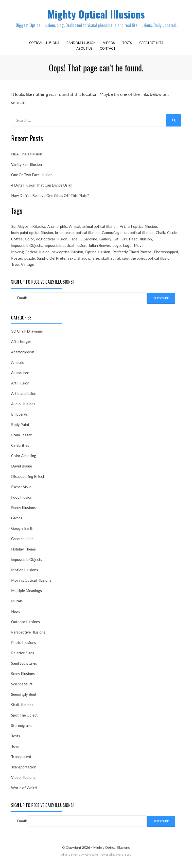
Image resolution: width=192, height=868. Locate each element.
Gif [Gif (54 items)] (116, 241)
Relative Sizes (23, 656)
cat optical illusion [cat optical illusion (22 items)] (139, 234)
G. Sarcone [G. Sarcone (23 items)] (88, 241)
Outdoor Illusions (26, 625)
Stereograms (22, 729)
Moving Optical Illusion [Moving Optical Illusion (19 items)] (30, 254)
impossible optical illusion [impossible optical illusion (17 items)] (65, 248)
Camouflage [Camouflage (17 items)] (112, 234)
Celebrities (20, 449)
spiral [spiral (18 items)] (115, 261)
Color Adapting (24, 459)
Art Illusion (20, 386)
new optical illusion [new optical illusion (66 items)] (67, 254)
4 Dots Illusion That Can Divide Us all (42, 187)
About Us (84, 50)
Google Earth (22, 532)
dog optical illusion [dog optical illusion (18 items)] (52, 241)
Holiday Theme (23, 552)
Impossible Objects (27, 563)
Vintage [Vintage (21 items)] (27, 268)
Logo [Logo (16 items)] (127, 248)
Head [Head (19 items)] (133, 241)
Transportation (24, 770)
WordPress (123, 858)
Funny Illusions (23, 511)
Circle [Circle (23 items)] (172, 234)
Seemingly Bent (24, 698)
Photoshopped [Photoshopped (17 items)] (166, 254)
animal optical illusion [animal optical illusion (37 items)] (100, 228)
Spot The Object (24, 719)
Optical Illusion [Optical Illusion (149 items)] (98, 254)
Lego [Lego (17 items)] (117, 248)
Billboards (19, 418)
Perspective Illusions (28, 635)
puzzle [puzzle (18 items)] (30, 261)
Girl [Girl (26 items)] (124, 241)
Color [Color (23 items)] (29, 241)
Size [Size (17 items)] (96, 261)
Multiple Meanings (26, 594)
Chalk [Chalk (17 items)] (160, 234)
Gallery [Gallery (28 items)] (105, 241)
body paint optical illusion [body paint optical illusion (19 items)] (32, 234)
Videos (109, 44)
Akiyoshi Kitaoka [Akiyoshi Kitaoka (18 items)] (31, 228)
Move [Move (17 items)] (139, 248)
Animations (20, 376)
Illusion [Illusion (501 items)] (146, 241)
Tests (127, 44)
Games (17, 521)
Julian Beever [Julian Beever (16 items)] (99, 248)
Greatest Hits (151, 44)
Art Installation (24, 397)
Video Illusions (23, 781)
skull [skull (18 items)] (105, 261)
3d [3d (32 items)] (13, 228)
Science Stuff (22, 687)
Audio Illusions (23, 407)
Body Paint (20, 428)
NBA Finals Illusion (27, 155)
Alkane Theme (71, 858)
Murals (17, 604)
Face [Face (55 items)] (73, 241)
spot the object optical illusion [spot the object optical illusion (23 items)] (147, 261)
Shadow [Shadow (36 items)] (84, 261)
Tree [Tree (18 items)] (15, 268)
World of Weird (24, 791)
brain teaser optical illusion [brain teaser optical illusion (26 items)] (77, 234)
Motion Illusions (25, 573)
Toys (15, 750)
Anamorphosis (23, 355)
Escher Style (21, 490)
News (16, 615)
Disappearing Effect (28, 480)
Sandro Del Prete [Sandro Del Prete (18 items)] (51, 261)
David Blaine (22, 469)
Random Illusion (81, 44)
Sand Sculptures (24, 667)
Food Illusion (22, 501)
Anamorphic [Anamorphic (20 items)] (57, 228)
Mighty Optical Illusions (96, 14)
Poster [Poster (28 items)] (17, 261)
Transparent (21, 760)
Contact (108, 50)
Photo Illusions (24, 646)
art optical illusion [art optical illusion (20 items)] (142, 228)
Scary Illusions (23, 677)
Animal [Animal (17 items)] (75, 228)
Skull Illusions (22, 708)
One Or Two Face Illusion (32, 176)
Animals (17, 366)
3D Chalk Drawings (27, 335)
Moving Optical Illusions (31, 584)
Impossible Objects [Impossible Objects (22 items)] (27, 248)
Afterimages (21, 345)
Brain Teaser (21, 438)
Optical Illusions (44, 44)
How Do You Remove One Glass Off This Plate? (50, 197)
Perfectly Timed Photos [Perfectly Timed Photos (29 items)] (132, 254)
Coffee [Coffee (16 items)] (17, 241)
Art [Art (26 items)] (122, 228)
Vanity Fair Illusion (26, 166)
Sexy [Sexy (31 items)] (71, 261)
